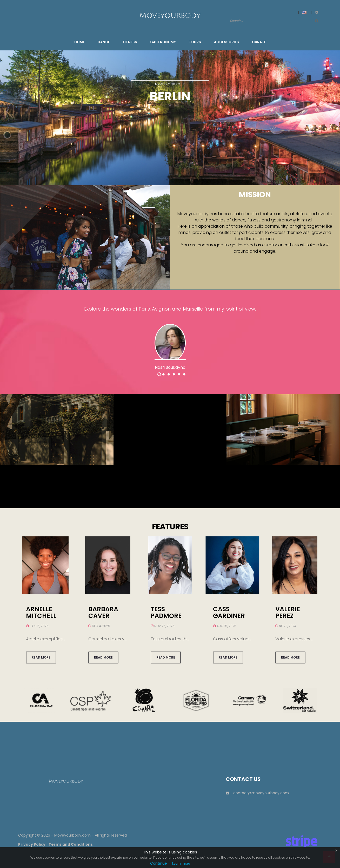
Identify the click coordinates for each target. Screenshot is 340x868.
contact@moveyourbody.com (257, 793)
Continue (159, 863)
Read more (41, 657)
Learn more (181, 863)
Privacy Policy (32, 844)
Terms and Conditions (71, 844)
